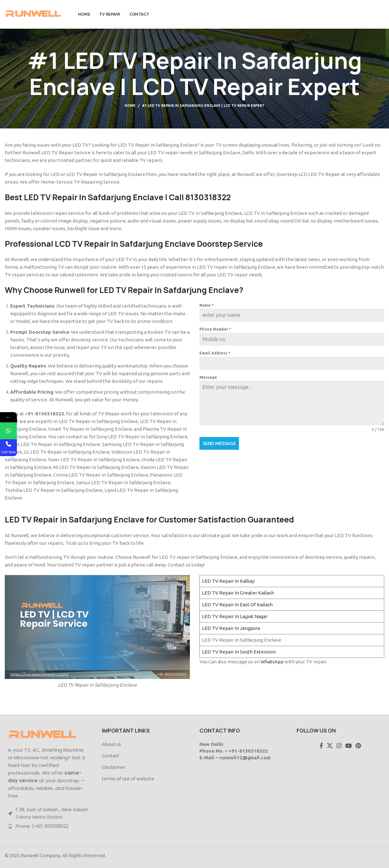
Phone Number (215, 329)
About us (112, 744)
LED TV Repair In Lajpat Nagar (235, 616)
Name (206, 305)
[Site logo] (33, 14)
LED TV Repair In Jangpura (231, 628)
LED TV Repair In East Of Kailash (237, 605)
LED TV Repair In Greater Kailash (238, 593)
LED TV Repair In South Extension (239, 652)
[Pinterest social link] (358, 746)
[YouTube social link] (349, 746)
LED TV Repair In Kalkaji (228, 581)
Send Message (219, 443)
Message (208, 377)
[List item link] (49, 826)
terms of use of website (128, 779)
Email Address (215, 353)
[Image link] (43, 735)
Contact (111, 756)
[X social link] (330, 746)
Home (130, 106)
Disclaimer (114, 767)
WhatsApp (272, 662)
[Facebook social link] (321, 746)
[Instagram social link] (339, 746)
